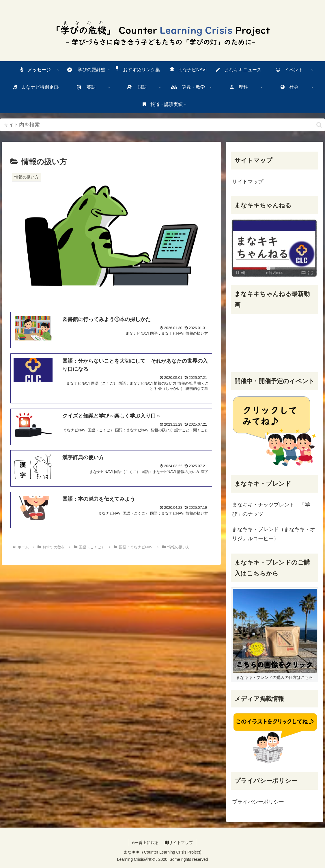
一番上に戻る (145, 843)
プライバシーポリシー (258, 802)
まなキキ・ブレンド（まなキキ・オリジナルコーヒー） (274, 534)
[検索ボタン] (319, 125)
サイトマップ (248, 182)
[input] (162, 125)
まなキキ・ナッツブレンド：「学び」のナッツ (271, 509)
